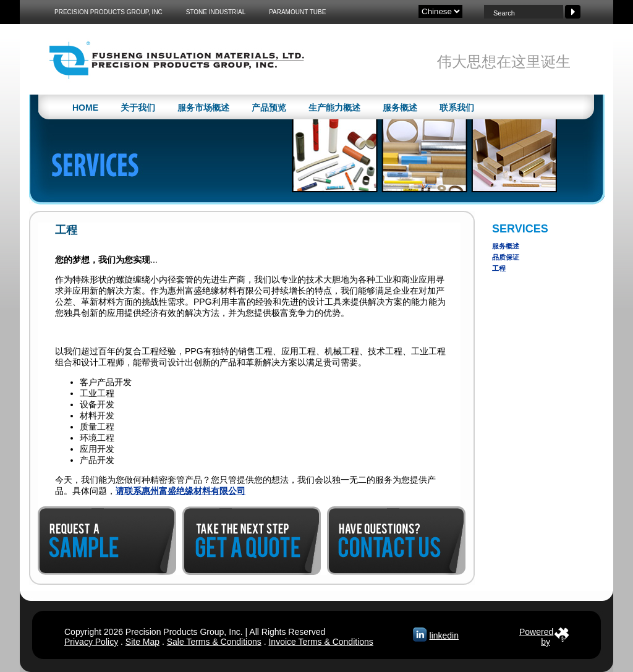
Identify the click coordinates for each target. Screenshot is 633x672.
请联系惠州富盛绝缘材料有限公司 (181, 491)
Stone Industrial (216, 12)
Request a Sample (107, 541)
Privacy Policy (91, 642)
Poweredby (536, 634)
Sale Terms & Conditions (214, 642)
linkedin (444, 636)
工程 (499, 268)
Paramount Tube (297, 12)
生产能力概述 (334, 108)
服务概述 (400, 108)
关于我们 (138, 108)
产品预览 (269, 108)
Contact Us (396, 541)
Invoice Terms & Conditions (321, 642)
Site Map (142, 642)
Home (85, 108)
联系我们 (457, 108)
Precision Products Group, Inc (108, 12)
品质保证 (506, 257)
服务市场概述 (203, 108)
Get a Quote (252, 541)
